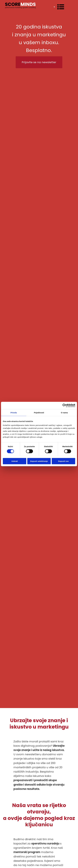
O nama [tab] (64, 413)
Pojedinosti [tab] (39, 413)
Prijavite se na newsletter (39, 62)
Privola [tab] (14, 413)
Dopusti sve (63, 461)
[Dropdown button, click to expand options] (57, 7)
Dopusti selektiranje (39, 461)
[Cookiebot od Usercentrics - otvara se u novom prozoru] (64, 406)
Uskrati (15, 461)
